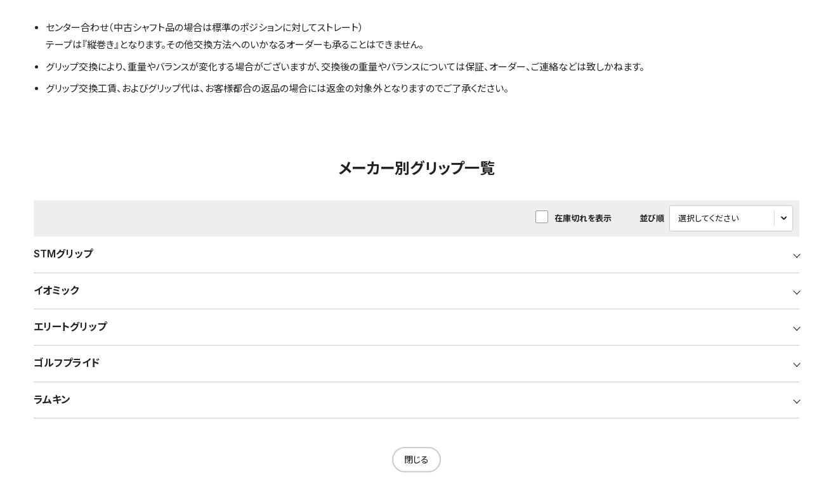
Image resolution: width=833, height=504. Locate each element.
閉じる (416, 459)
